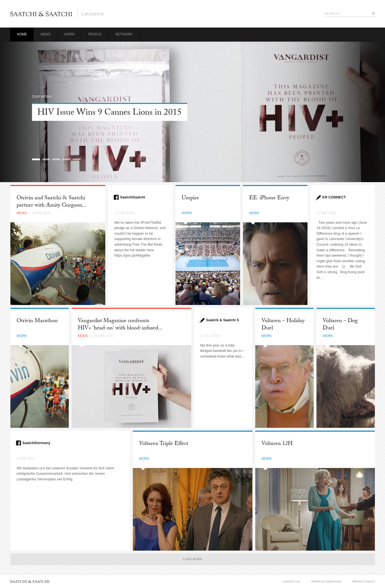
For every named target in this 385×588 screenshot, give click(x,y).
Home (22, 34)
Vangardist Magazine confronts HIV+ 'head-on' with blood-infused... (120, 325)
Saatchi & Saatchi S (223, 320)
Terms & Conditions (326, 581)
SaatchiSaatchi (133, 197)
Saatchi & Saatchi (41, 14)
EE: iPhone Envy (269, 198)
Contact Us (291, 581)
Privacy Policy (364, 581)
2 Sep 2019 (25, 459)
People (95, 34)
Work (70, 34)
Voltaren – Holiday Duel (283, 325)
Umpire (190, 198)
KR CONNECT (334, 197)
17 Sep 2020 (326, 213)
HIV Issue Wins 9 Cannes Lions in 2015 (110, 113)
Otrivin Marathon (37, 321)
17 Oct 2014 (210, 336)
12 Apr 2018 (124, 213)
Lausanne (93, 14)
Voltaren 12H (277, 444)
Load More (192, 559)
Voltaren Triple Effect (164, 444)
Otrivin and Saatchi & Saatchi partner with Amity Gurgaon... (52, 202)
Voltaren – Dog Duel (340, 325)
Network (124, 34)
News (46, 34)
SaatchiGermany (36, 443)
